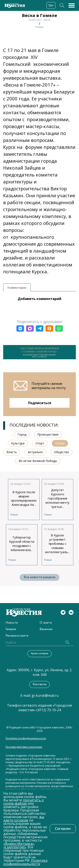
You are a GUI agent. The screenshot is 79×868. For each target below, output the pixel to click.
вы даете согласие (24, 819)
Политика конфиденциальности (26, 738)
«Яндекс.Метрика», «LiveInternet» (19, 845)
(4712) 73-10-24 (49, 710)
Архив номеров (39, 653)
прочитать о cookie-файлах (24, 802)
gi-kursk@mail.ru (45, 695)
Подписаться (40, 403)
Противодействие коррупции (24, 747)
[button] (20, 328)
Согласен (63, 829)
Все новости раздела (39, 577)
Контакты (39, 684)
